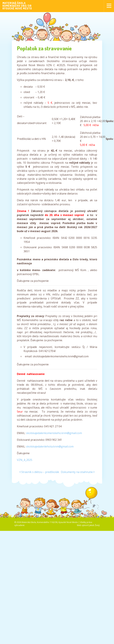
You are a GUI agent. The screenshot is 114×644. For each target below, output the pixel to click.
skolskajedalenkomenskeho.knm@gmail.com (54, 433)
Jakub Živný (94, 525)
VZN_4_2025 (25, 460)
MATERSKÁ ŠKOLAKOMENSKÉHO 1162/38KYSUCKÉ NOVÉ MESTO (17, 6)
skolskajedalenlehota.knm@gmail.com (50, 446)
